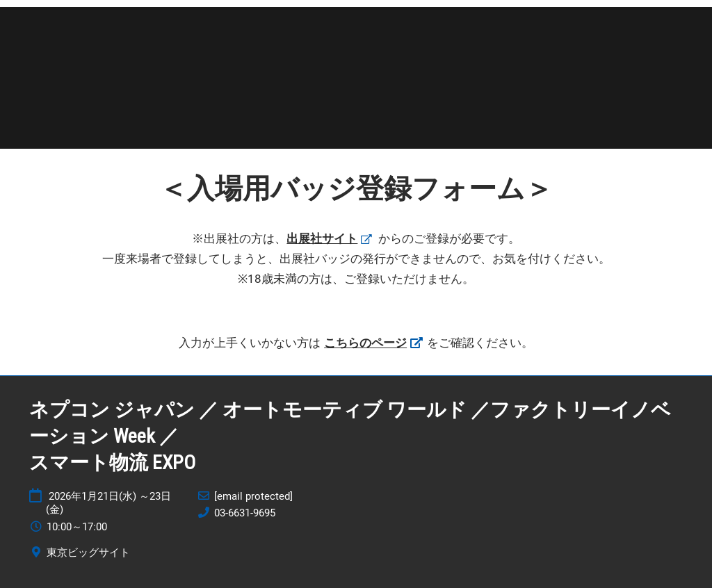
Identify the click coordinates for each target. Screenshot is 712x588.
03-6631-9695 (245, 513)
